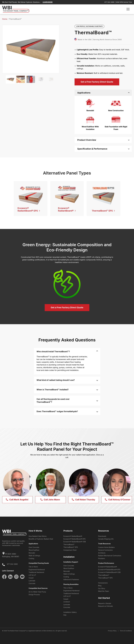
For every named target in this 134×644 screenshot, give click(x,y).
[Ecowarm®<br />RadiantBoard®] (67, 209)
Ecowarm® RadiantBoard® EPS (74, 539)
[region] (103, 115)
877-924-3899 (109, 2)
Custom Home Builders (106, 547)
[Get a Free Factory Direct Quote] (97, 82)
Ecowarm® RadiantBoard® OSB (75, 542)
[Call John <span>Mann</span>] (50, 500)
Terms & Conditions (126, 631)
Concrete (32, 583)
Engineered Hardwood (37, 570)
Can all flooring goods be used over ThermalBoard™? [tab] (67, 401)
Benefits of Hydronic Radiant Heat (41, 539)
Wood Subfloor (34, 550)
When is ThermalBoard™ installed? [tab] (67, 389)
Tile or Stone (33, 567)
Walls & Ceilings (34, 556)
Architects (102, 553)
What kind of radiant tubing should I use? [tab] (67, 380)
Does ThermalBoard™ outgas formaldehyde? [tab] (67, 411)
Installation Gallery (70, 612)
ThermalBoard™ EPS (71, 547)
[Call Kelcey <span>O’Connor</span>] (117, 500)
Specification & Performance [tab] (103, 149)
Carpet (31, 578)
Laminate (32, 581)
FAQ (65, 615)
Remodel (32, 553)
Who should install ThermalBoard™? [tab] (67, 351)
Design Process (34, 595)
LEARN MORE (48, 2)
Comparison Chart (70, 550)
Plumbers (102, 558)
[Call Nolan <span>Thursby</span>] (83, 500)
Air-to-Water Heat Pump (37, 592)
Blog (100, 586)
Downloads (102, 536)
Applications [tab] (103, 93)
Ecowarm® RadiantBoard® (73, 536)
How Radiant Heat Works (38, 536)
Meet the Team (104, 591)
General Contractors (105, 550)
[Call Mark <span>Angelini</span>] (17, 500)
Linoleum (67, 602)
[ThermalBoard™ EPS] (103, 209)
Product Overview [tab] (103, 140)
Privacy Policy (112, 631)
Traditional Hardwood (36, 572)
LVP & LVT (32, 575)
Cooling (31, 558)
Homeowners (103, 583)
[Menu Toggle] (128, 9)
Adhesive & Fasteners (71, 579)
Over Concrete (34, 547)
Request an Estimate (105, 606)
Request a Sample (105, 603)
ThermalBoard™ (69, 544)
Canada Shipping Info (106, 539)
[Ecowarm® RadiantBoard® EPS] (31, 209)
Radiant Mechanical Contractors (110, 556)
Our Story (102, 588)
